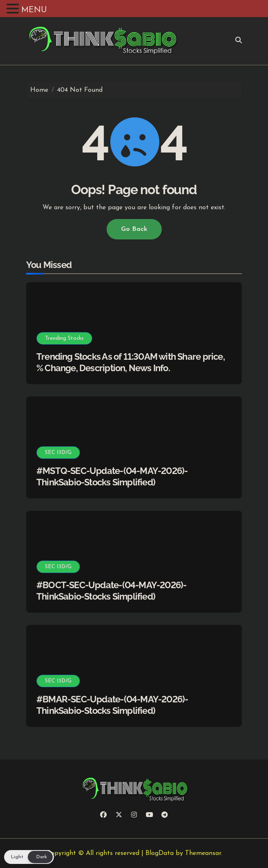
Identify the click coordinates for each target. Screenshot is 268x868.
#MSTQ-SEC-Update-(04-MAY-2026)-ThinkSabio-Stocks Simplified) (112, 477)
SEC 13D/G (58, 453)
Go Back (134, 229)
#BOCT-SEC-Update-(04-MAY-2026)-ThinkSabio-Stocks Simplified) (111, 591)
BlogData (160, 853)
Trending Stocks (64, 338)
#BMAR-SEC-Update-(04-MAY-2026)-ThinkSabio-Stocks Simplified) (112, 705)
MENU (34, 10)
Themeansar (203, 853)
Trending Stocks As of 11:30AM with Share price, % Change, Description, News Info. (131, 362)
